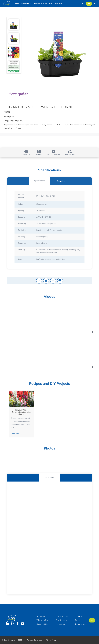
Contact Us (58, 4)
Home (17, 4)
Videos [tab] (39, 153)
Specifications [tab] (53, 153)
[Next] (92, 344)
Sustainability (42, 624)
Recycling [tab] (70, 153)
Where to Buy (43, 620)
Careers (79, 617)
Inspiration (39, 4)
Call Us (78, 620)
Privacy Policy (51, 640)
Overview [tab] (26, 153)
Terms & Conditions (35, 640)
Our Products (27, 4)
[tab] (39, 195)
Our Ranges (61, 620)
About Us (49, 4)
